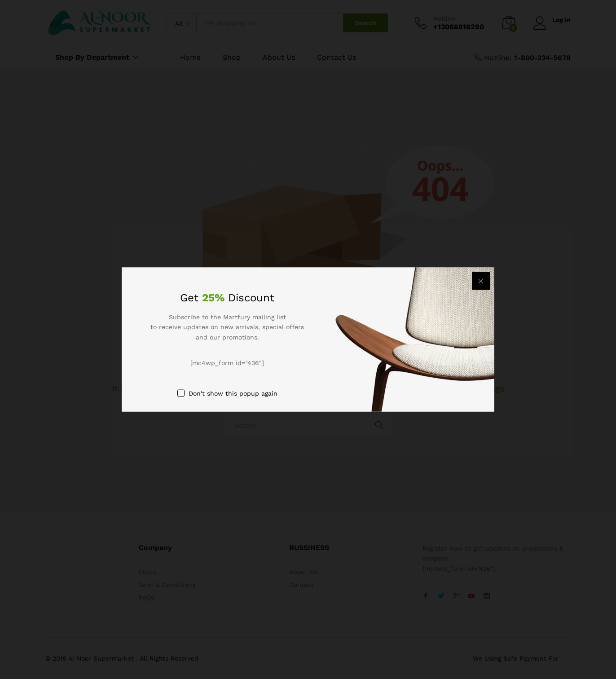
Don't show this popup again (233, 393)
